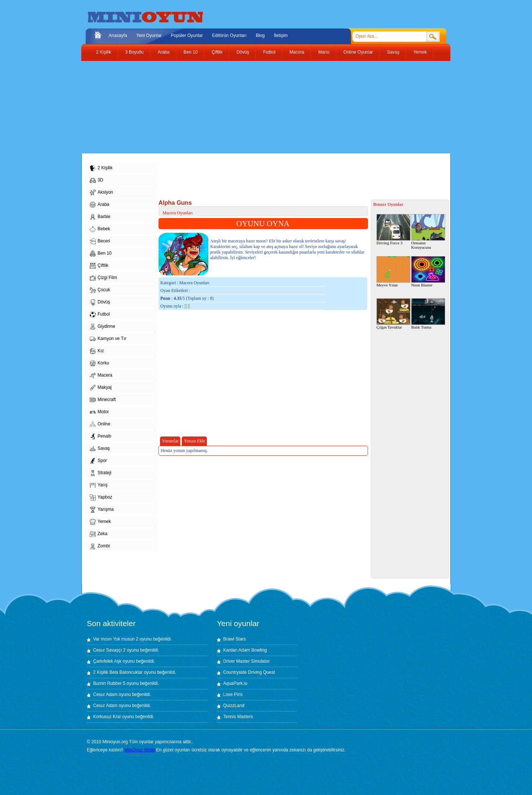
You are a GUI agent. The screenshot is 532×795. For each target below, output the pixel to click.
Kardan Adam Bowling (245, 650)
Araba (164, 52)
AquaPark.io (235, 683)
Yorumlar (170, 441)
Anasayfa (118, 35)
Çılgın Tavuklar (393, 314)
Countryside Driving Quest (249, 672)
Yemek (420, 52)
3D (96, 180)
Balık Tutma (428, 314)
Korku (99, 363)
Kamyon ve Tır (108, 339)
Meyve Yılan (393, 272)
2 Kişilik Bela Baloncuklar (118, 672)
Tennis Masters (238, 717)
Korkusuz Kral (107, 717)
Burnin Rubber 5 (109, 683)
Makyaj (101, 388)
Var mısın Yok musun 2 (116, 639)
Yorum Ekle (194, 441)
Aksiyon (101, 193)
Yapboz (101, 497)
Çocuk (100, 290)
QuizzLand (234, 706)
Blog (260, 35)
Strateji (100, 473)
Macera (297, 52)
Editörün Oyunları (229, 35)
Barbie (100, 217)
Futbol (269, 52)
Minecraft (103, 400)
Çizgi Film (103, 278)
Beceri (100, 241)
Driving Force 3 (393, 230)
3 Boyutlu (134, 52)
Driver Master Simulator (246, 661)
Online (100, 424)
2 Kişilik (104, 52)
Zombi (100, 546)
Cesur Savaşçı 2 (109, 650)
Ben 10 (191, 52)
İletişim (281, 35)
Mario (324, 52)
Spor (98, 461)
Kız (97, 351)
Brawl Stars (234, 639)
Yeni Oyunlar (149, 35)
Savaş (393, 52)
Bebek (100, 229)
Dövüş (243, 52)
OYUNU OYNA (263, 224)
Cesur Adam (105, 694)
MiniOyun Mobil (139, 750)
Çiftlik (217, 52)
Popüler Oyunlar (187, 35)
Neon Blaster (428, 272)
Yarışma (102, 510)
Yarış (99, 485)
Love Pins (233, 694)
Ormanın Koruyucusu (428, 232)
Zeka (99, 534)
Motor (99, 412)
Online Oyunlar (358, 52)
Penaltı (100, 436)
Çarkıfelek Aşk (107, 661)
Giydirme (103, 327)
